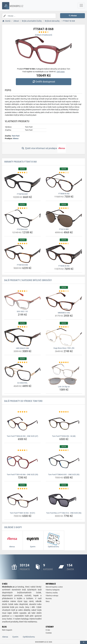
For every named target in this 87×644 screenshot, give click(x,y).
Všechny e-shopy (52, 596)
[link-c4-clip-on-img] (64, 374)
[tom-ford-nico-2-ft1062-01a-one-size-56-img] (64, 501)
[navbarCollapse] (81, 6)
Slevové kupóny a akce (54, 587)
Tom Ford (16, 136)
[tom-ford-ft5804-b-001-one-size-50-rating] (64, 450)
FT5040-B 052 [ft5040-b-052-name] (64, 266)
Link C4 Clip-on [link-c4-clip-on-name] (64, 387)
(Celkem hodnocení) (44, 35)
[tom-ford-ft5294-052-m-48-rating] (64, 412)
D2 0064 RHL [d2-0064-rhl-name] (22, 383)
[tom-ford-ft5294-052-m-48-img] (64, 424)
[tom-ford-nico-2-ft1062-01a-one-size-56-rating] (64, 489)
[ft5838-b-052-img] (64, 183)
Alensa (16, 138)
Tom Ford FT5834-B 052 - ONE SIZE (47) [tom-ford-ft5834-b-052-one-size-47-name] (22, 436)
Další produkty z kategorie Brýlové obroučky (28, 280)
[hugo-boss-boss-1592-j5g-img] (64, 337)
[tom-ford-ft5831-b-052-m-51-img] (22, 501)
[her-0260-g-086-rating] (22, 327)
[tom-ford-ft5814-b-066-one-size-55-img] (22, 462)
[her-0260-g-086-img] (22, 337)
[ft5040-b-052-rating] (64, 244)
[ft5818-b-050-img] (22, 254)
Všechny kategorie (53, 590)
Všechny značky (52, 593)
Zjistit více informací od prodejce (43, 148)
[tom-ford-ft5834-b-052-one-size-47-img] (22, 424)
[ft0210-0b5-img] (64, 219)
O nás (48, 630)
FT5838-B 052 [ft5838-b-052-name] (64, 194)
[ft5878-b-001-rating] (22, 173)
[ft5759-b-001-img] (22, 219)
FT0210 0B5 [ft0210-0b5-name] (64, 229)
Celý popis (61, 72)
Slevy (48, 601)
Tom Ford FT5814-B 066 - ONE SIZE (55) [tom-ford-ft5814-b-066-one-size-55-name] (22, 475)
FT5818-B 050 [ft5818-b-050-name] (22, 265)
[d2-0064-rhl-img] (22, 372)
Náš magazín (7, 630)
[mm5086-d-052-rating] (64, 291)
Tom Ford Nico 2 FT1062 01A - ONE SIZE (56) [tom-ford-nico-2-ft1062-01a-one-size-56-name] (64, 513)
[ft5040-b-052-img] (64, 254)
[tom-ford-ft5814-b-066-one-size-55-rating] (22, 450)
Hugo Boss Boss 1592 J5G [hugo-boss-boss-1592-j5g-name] (64, 348)
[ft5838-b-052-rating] (64, 173)
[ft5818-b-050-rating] (22, 244)
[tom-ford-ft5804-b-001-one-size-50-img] (64, 462)
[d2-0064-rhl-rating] (22, 362)
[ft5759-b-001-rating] (22, 208)
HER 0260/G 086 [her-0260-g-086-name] (22, 348)
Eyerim (15, 637)
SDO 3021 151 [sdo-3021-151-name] (22, 311)
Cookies (49, 633)
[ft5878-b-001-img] (22, 183)
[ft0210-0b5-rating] (64, 208)
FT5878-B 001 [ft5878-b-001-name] (22, 194)
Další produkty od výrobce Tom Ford (23, 401)
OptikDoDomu (29, 637)
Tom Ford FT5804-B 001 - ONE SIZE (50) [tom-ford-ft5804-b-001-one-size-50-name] (64, 475)
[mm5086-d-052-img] (64, 302)
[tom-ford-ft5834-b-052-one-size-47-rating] (22, 412)
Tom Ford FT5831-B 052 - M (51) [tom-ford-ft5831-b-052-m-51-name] (22, 513)
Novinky (49, 599)
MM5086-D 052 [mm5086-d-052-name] (64, 313)
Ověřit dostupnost (43, 82)
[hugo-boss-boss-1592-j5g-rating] (64, 327)
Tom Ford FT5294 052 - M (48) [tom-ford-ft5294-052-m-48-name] (64, 436)
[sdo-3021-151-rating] (22, 291)
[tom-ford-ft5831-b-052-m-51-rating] (22, 489)
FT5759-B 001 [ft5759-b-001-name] (22, 229)
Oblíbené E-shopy (13, 527)
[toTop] (84, 642)
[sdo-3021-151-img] (22, 301)
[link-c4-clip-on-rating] (64, 362)
